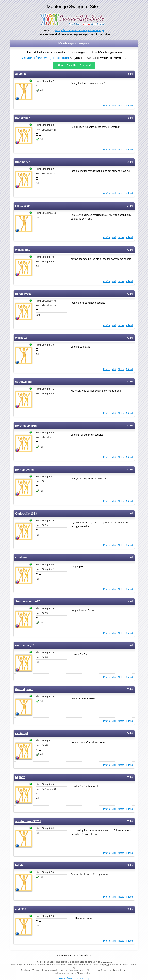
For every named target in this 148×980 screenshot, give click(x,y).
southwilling (24, 382)
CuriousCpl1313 (26, 513)
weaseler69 (23, 250)
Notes (121, 105)
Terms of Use (65, 978)
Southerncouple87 (28, 601)
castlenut (22, 557)
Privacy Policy (82, 978)
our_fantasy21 (25, 645)
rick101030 (23, 206)
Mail (114, 105)
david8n (21, 74)
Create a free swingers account (46, 58)
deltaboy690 (23, 294)
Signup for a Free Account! (74, 65)
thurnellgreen (24, 689)
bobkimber (23, 118)
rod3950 (21, 909)
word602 (21, 338)
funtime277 (23, 162)
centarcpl (22, 733)
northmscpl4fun (26, 425)
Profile (107, 105)
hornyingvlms (25, 469)
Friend (129, 105)
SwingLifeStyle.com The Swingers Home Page (80, 30)
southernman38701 (28, 821)
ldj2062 (20, 777)
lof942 (19, 865)
